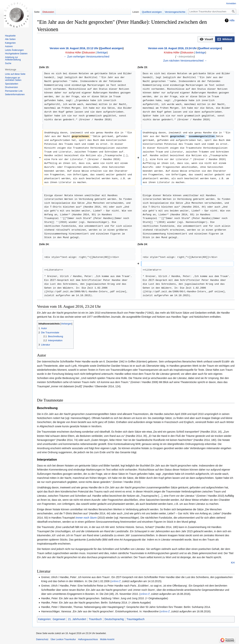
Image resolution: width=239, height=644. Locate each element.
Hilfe (232, 20)
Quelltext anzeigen (111, 48)
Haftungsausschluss (88, 639)
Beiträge (102, 52)
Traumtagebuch (136, 619)
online (115, 581)
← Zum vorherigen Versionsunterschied (87, 57)
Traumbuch (95, 619)
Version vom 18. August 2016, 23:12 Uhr (74, 48)
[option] (206, 39)
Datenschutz (42, 639)
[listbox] (216, 39)
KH (233, 563)
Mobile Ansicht (107, 639)
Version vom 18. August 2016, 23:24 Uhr (172, 48)
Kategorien (44, 619)
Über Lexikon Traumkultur (63, 639)
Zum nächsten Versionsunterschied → (185, 61)
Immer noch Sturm (86, 518)
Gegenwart (59, 619)
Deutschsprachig (114, 619)
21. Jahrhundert (77, 619)
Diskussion (89, 52)
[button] (207, 39)
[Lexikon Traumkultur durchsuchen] (212, 12)
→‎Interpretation (185, 57)
